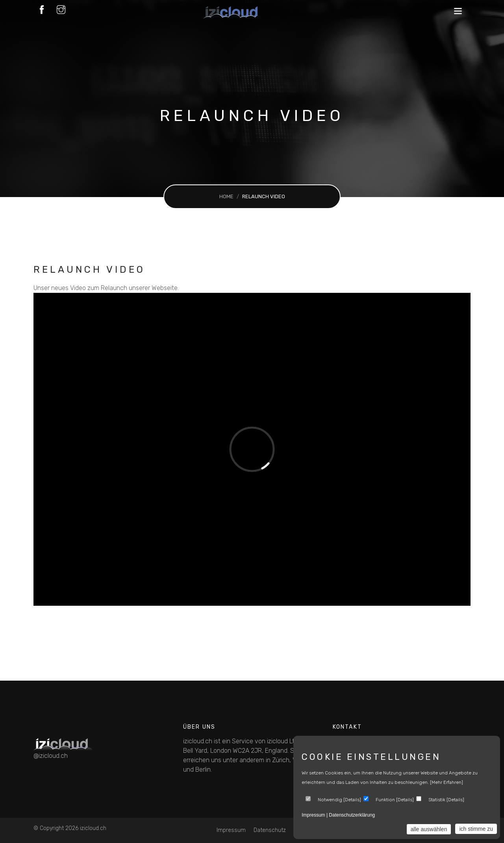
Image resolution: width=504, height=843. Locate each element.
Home (226, 196)
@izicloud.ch (51, 756)
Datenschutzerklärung (352, 815)
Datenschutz (270, 830)
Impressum (231, 830)
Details (352, 800)
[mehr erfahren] (447, 782)
